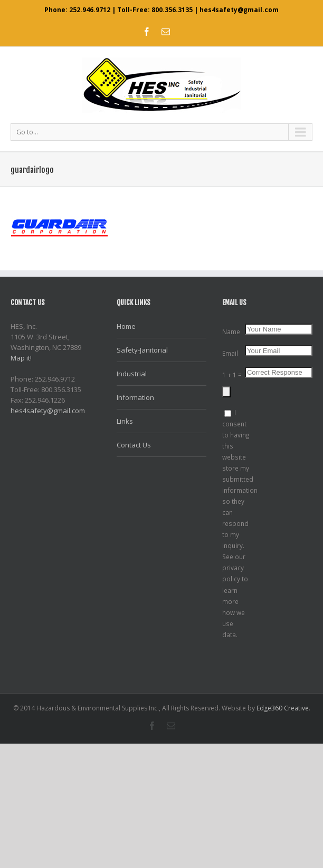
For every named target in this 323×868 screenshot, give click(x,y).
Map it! (21, 358)
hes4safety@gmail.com (239, 10)
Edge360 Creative (283, 708)
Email (230, 353)
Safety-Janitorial (142, 350)
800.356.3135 (172, 10)
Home (126, 326)
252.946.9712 (90, 10)
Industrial (132, 374)
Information (135, 397)
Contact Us (134, 445)
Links (125, 421)
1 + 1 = (232, 375)
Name (231, 331)
